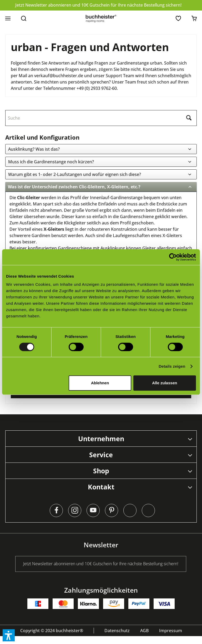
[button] (9, 635)
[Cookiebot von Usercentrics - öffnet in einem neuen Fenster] (173, 257)
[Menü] (8, 18)
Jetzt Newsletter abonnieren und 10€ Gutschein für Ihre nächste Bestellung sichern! (98, 5)
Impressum (171, 638)
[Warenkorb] (194, 18)
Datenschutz (117, 638)
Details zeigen (172, 366)
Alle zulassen (165, 383)
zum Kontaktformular (101, 398)
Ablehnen (100, 383)
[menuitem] (8, 18)
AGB (144, 638)
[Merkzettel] (178, 18)
